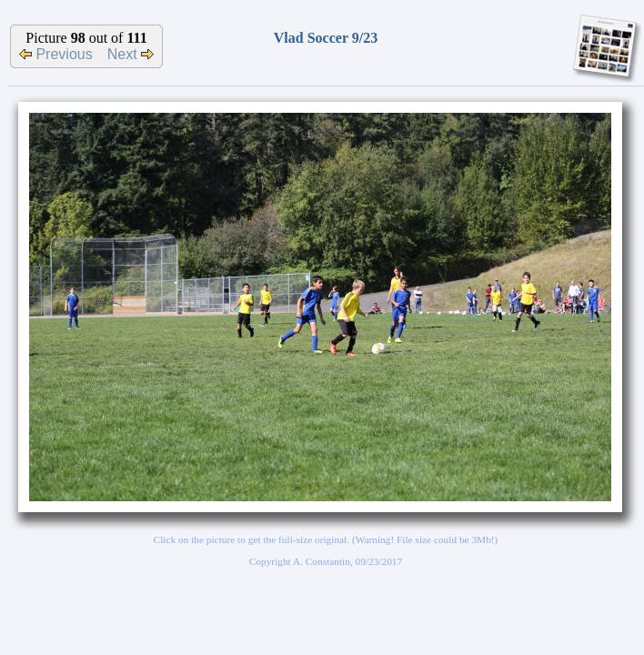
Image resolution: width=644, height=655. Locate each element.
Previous (56, 54)
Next (131, 54)
